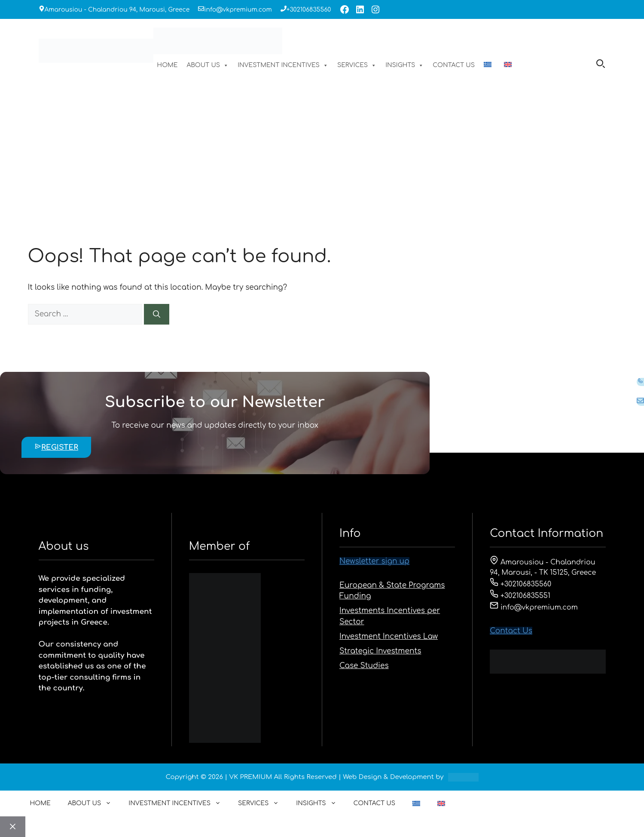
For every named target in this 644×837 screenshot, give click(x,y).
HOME (167, 65)
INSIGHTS (404, 65)
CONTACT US (454, 65)
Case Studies (364, 666)
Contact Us (511, 631)
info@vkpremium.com (238, 10)
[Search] (157, 314)
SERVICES (357, 65)
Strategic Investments (380, 651)
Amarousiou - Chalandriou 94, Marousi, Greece (117, 10)
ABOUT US (208, 65)
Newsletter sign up (374, 561)
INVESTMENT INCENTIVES (283, 65)
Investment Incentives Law (389, 636)
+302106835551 (520, 596)
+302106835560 (309, 10)
